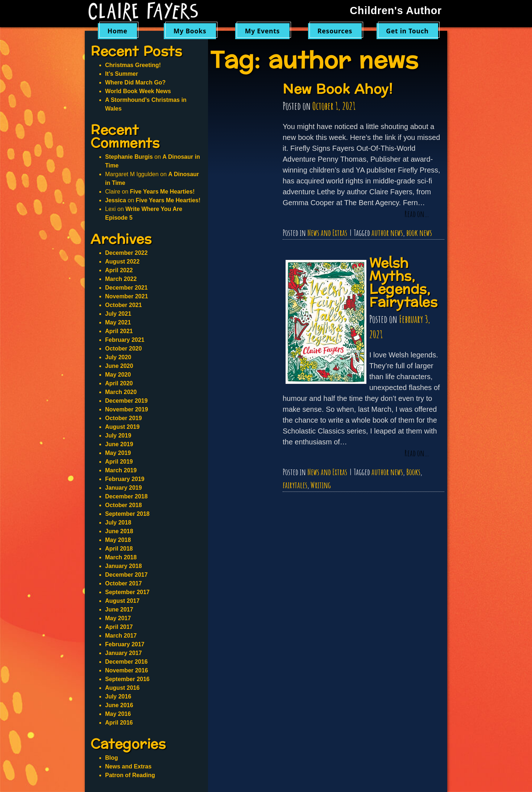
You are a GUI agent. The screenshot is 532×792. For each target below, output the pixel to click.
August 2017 (122, 601)
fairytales (295, 485)
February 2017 (125, 644)
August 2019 (122, 427)
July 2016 (118, 696)
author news (387, 233)
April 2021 (119, 331)
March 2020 (121, 392)
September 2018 (127, 514)
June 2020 (119, 366)
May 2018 (118, 540)
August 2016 (122, 688)
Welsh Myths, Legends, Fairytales (403, 283)
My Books (190, 31)
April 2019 (119, 462)
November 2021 (126, 296)
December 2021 (126, 288)
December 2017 (126, 575)
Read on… (417, 214)
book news (419, 233)
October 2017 (123, 583)
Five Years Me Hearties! (162, 192)
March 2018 (121, 557)
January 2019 (123, 488)
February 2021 (125, 340)
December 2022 (126, 253)
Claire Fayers (148, 12)
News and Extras (327, 233)
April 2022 (119, 270)
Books (413, 472)
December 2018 (126, 496)
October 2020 (123, 349)
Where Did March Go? (135, 82)
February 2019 (125, 479)
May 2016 (118, 714)
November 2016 (126, 670)
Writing (321, 485)
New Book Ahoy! (338, 89)
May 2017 (118, 618)
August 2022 (122, 262)
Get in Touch (407, 31)
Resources (335, 31)
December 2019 (126, 401)
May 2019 (118, 453)
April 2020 (119, 383)
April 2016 (119, 723)
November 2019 (126, 409)
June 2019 (119, 444)
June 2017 (119, 609)
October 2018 (123, 505)
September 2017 (127, 592)
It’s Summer (122, 74)
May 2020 (118, 375)
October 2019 (123, 418)
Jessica (116, 200)
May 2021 (118, 322)
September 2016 (127, 679)
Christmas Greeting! (133, 65)
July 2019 (118, 436)
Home (117, 31)
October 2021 (123, 305)
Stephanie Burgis (129, 157)
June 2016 (119, 705)
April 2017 (119, 627)
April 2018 (119, 549)
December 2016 (126, 662)
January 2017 (123, 653)
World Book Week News (138, 91)
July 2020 (118, 357)
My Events (262, 31)
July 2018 (118, 523)
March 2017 (121, 636)
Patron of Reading (130, 775)
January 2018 (123, 566)
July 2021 (118, 314)
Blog (112, 758)
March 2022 (121, 279)
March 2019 (121, 470)
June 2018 (119, 531)
